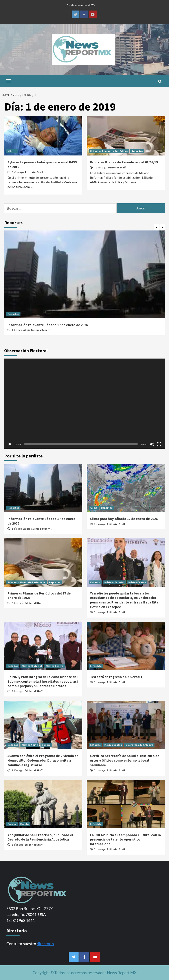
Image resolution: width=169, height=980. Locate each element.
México (12, 151)
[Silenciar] (152, 444)
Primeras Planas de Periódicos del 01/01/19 (124, 162)
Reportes (137, 151)
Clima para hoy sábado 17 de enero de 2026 (124, 519)
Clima (94, 508)
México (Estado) (114, 582)
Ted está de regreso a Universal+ (116, 677)
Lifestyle (96, 666)
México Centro (137, 582)
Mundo (24, 824)
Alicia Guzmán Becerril (37, 330)
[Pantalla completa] (159, 444)
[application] (84, 404)
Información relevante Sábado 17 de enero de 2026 (48, 325)
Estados (95, 582)
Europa (12, 824)
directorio (45, 944)
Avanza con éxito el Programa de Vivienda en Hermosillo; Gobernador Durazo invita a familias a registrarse (43, 760)
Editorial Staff (34, 172)
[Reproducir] (10, 444)
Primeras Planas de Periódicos (109, 151)
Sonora (46, 745)
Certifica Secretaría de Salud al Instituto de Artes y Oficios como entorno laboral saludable (125, 760)
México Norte (30, 745)
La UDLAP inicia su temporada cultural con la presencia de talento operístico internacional (125, 839)
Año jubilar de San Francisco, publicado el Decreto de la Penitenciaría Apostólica (40, 837)
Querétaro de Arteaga (139, 745)
